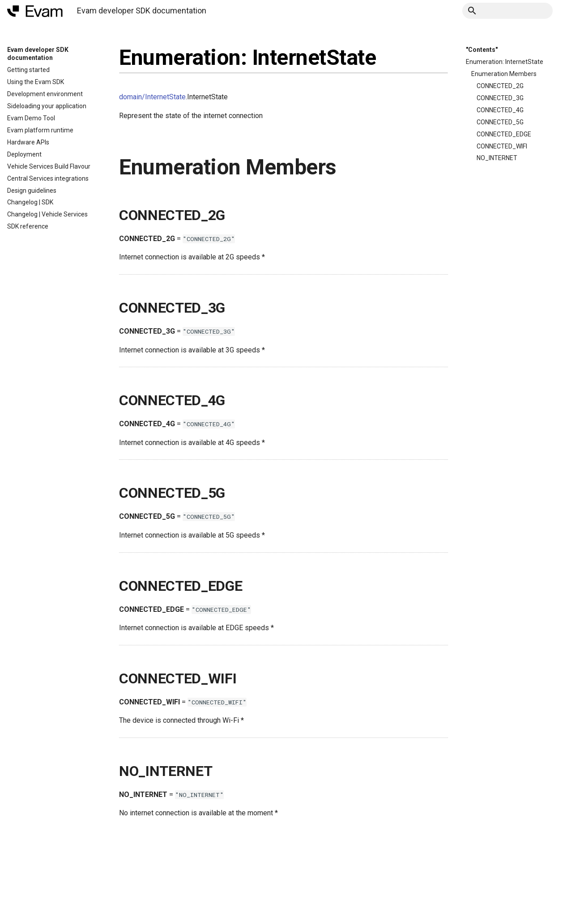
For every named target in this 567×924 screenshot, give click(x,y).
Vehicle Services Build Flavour (49, 166)
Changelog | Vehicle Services (47, 214)
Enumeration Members (504, 74)
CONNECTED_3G (500, 98)
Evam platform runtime (40, 130)
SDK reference (28, 226)
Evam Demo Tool (31, 118)
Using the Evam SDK (36, 82)
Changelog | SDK (30, 202)
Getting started (28, 70)
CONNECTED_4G (500, 110)
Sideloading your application (47, 106)
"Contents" (482, 50)
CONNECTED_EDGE (504, 134)
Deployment (24, 154)
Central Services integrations (48, 178)
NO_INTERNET (497, 158)
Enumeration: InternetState (505, 62)
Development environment (45, 94)
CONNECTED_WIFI (502, 146)
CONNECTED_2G (500, 86)
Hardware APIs (28, 142)
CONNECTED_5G (500, 122)
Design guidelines (32, 191)
